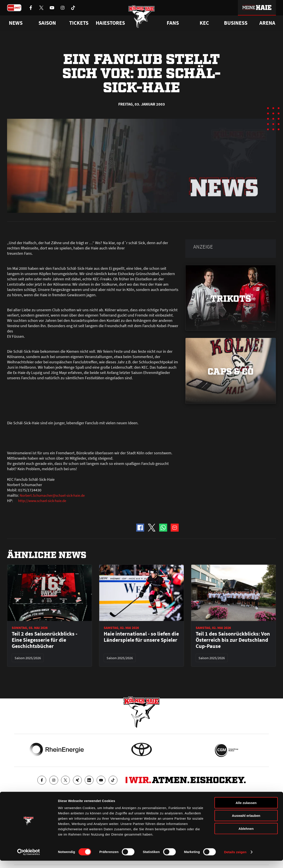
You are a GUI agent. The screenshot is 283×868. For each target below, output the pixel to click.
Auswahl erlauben (246, 823)
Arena (267, 23)
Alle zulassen (246, 810)
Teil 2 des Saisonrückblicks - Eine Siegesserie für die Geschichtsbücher (45, 640)
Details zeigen (235, 859)
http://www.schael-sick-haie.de (44, 501)
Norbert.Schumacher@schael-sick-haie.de (55, 495)
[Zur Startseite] (142, 18)
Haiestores (110, 23)
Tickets (79, 23)
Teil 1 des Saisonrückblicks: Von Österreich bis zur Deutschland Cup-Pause (233, 640)
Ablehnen (246, 836)
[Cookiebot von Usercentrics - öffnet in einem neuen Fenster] (29, 859)
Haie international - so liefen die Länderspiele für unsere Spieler (141, 637)
